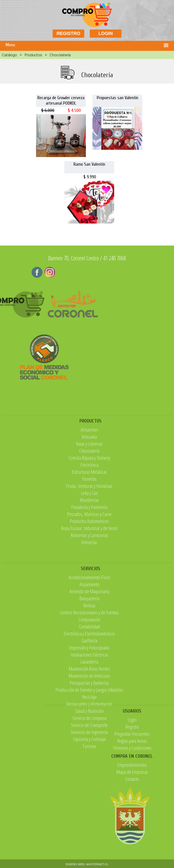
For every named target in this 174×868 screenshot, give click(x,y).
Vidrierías (89, 573)
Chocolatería (89, 481)
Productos (33, 55)
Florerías (89, 509)
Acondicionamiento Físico (89, 621)
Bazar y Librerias (89, 474)
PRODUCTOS (90, 452)
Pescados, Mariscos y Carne (89, 545)
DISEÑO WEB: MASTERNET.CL (87, 864)
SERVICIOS (91, 612)
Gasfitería (89, 684)
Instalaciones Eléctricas (89, 698)
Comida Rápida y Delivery (89, 488)
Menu (10, 45)
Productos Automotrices (89, 552)
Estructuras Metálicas (89, 502)
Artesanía (89, 467)
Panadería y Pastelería (89, 538)
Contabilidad (89, 670)
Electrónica (89, 495)
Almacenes (89, 460)
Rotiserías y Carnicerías (89, 566)
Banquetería (89, 642)
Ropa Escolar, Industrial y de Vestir (89, 559)
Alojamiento (89, 628)
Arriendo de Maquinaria (89, 635)
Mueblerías (89, 531)
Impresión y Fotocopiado (89, 691)
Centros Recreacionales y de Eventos (89, 656)
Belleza (89, 649)
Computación (89, 663)
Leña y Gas (89, 524)
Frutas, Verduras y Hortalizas (89, 516)
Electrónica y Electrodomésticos (89, 677)
